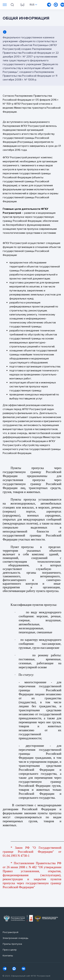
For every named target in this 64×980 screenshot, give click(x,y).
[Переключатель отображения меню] (5, 5)
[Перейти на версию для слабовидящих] (22, 5)
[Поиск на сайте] (12, 5)
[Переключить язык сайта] (33, 5)
